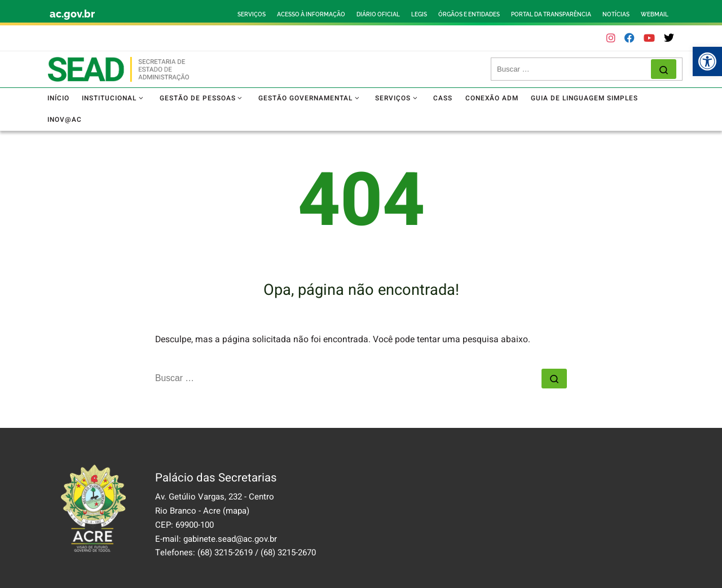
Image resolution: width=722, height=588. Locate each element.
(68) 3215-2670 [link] (288, 552)
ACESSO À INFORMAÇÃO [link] (311, 14)
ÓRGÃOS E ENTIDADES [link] (469, 14)
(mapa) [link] (236, 511)
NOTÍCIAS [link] (616, 14)
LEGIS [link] (419, 14)
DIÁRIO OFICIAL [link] (378, 14)
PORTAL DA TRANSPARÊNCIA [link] (551, 14)
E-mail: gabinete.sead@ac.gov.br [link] (216, 539)
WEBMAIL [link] (655, 14)
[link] (707, 61)
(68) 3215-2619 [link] (225, 552)
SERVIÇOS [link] (252, 14)
